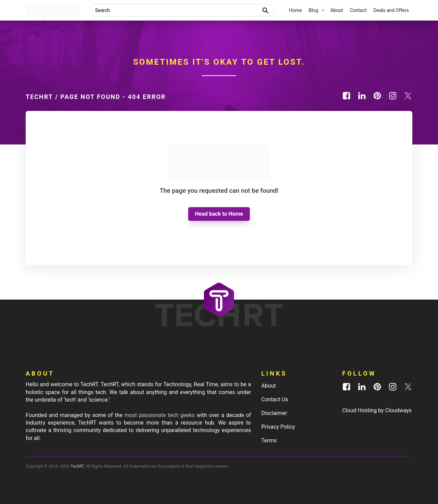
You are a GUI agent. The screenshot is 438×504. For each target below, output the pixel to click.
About (269, 386)
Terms (269, 440)
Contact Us (275, 399)
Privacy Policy (278, 427)
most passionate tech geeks (160, 415)
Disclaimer (274, 413)
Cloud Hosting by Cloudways (377, 410)
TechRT (39, 97)
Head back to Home (219, 214)
